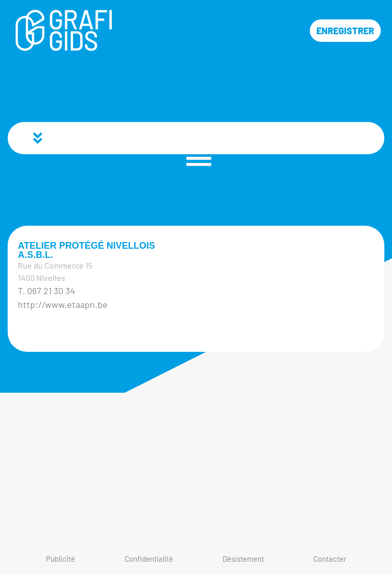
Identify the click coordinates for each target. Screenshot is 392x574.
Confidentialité (149, 559)
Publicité (60, 559)
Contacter (330, 559)
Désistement (243, 559)
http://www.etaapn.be (63, 304)
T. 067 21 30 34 (46, 291)
